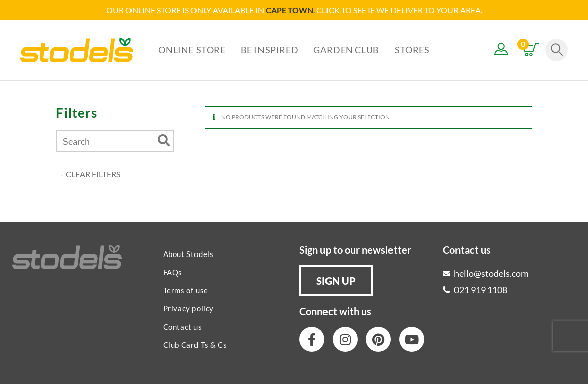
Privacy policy (188, 308)
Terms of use (186, 290)
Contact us (183, 327)
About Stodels (188, 254)
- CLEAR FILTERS (91, 174)
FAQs (173, 272)
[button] (336, 281)
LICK (331, 10)
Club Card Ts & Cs (195, 345)
